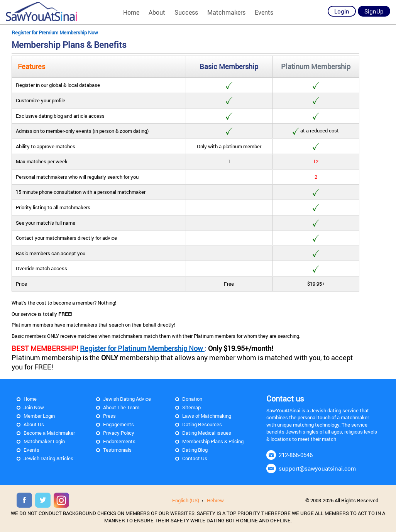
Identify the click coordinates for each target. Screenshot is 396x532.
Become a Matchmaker (49, 433)
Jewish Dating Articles (48, 458)
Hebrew (215, 500)
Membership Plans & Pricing (213, 441)
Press (109, 416)
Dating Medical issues (207, 433)
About (157, 12)
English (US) (186, 500)
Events (264, 12)
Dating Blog (195, 450)
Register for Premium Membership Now (55, 32)
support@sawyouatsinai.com (317, 468)
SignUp (374, 11)
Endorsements (119, 441)
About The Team (121, 407)
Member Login (39, 416)
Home (131, 12)
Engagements (118, 424)
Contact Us (195, 458)
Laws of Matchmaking (207, 416)
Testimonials (117, 450)
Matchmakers (226, 12)
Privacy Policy (119, 433)
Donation (192, 399)
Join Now (34, 407)
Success (186, 12)
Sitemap (191, 407)
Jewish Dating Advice (127, 399)
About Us (34, 424)
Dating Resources (202, 424)
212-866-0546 (296, 455)
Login (342, 11)
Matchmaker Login (44, 441)
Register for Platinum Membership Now (142, 348)
